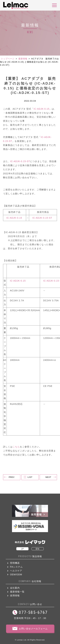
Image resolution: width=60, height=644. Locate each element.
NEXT (48, 477)
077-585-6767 (33, 612)
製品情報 (30, 556)
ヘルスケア (16, 571)
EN (38, 549)
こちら (16, 447)
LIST (30, 477)
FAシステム (16, 567)
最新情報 (23, 59)
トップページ (8, 59)
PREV (12, 477)
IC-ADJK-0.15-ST (20, 161)
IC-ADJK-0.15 (41, 109)
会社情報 (30, 581)
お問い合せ (30, 604)
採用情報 (15, 596)
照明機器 (15, 563)
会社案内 (15, 588)
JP (22, 549)
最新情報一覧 (17, 592)
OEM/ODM (16, 574)
